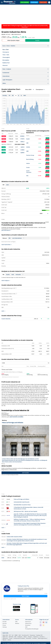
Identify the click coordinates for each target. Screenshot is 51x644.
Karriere (5, 624)
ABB (27, 151)
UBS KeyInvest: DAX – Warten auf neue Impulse (25, 511)
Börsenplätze (6, 60)
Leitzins (9, 640)
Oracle (28, 167)
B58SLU (23, 142)
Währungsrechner (42, 638)
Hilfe (16, 622)
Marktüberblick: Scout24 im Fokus (22, 505)
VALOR (3, 34)
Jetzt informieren (6, 230)
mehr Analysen (6, 281)
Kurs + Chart (6, 49)
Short (47, 140)
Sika (27, 176)
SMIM (16, 635)
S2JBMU (22, 153)
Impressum (28, 622)
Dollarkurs (36, 637)
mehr (8, 185)
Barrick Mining (30, 159)
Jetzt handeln (26, 473)
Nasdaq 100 (39, 635)
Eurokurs (42, 637)
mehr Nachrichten (7, 245)
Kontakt (5, 622)
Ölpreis (4, 640)
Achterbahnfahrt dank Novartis (22, 502)
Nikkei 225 (5, 637)
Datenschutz (28, 624)
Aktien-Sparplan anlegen (13, 40)
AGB (26, 627)
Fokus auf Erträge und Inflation (21, 499)
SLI (13, 635)
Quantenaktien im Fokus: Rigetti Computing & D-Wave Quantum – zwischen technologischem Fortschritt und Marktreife (30, 524)
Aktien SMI (5, 635)
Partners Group (30, 155)
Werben (17, 624)
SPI (10, 635)
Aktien (25, 637)
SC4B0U (22, 150)
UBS (27, 143)
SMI (15, 637)
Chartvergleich (6, 57)
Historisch (5, 65)
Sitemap (5, 627)
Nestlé (28, 139)
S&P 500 (11, 637)
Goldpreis (20, 637)
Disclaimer (28, 625)
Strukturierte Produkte (19, 638)
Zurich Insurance (29, 172)
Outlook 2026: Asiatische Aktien (14, 537)
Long (47, 138)
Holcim (28, 163)
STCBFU (22, 139)
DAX (20, 635)
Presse (4, 625)
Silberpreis (5, 638)
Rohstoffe (29, 638)
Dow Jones (32, 635)
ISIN (13, 34)
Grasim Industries (6, 319)
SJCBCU (23, 147)
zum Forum (4, 412)
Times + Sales (6, 55)
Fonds (11, 638)
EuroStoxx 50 (25, 635)
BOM (3, 558)
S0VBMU (22, 136)
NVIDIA (28, 147)
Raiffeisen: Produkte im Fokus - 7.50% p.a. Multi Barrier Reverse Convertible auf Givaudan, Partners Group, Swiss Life (29, 520)
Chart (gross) (6, 52)
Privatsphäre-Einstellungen (32, 629)
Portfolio (34, 638)
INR (3, 185)
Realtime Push (6, 63)
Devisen (30, 637)
